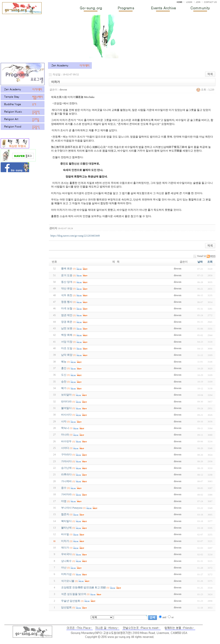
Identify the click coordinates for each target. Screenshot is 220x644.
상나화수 (66, 561)
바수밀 (65, 534)
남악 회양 (67, 355)
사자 (64, 421)
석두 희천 (67, 295)
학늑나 (65, 428)
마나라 (65, 435)
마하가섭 (66, 574)
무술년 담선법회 (71, 601)
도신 (64, 375)
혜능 (64, 362)
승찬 (64, 382)
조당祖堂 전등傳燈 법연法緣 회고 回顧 (83, 587)
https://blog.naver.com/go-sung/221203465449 (75, 236)
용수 (64, 488)
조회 (210, 262)
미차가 (65, 541)
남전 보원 (67, 328)
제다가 (65, 548)
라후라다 (66, 474)
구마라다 (66, 455)
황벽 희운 (67, 269)
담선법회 (66, 607)
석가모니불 (68, 581)
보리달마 (66, 395)
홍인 (64, 368)
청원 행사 (67, 302)
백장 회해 (67, 335)
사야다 (65, 448)
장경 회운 (67, 322)
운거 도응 (67, 275)
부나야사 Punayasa (72, 508)
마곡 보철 (67, 308)
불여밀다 (66, 408)
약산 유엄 (67, 288)
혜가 (64, 388)
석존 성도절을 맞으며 (74, 594)
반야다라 (66, 402)
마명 (64, 501)
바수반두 (66, 441)
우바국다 (66, 554)
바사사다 (66, 415)
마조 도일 (67, 348)
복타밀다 (66, 521)
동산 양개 (67, 282)
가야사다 (66, 461)
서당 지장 (67, 342)
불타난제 (66, 528)
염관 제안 (67, 315)
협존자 (65, 514)
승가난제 (66, 468)
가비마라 (66, 494)
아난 (64, 568)
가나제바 (66, 481)
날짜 (200, 262)
